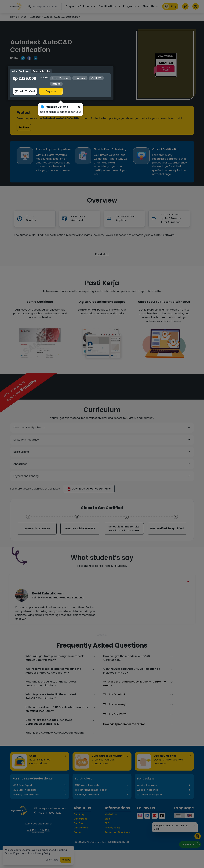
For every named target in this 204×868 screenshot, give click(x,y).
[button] (79, 97)
